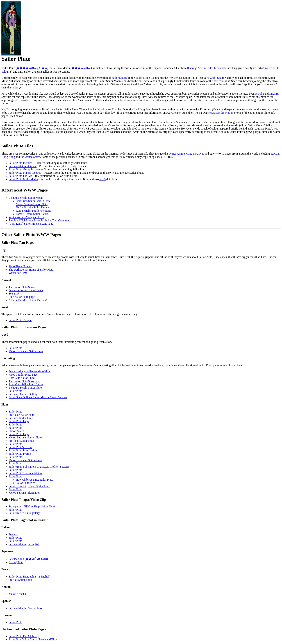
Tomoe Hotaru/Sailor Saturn (32, 214)
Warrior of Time (18, 273)
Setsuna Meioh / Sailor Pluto (25, 608)
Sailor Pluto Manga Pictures (25, 173)
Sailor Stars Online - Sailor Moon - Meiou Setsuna (38, 397)
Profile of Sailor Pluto (21, 441)
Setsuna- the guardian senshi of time (29, 371)
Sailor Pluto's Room (20, 447)
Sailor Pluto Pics (25, 483)
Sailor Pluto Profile (20, 454)
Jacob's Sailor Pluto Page (23, 375)
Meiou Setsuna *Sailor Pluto (25, 437)
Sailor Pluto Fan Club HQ (24, 636)
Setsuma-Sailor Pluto (21, 418)
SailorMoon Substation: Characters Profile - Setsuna (39, 467)
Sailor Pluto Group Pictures (25, 169)
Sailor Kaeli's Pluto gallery (24, 513)
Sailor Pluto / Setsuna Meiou (25, 473)
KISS (103, 179)
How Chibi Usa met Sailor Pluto (35, 480)
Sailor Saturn (119, 78)
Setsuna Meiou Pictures (23, 166)
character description (221, 113)
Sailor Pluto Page (19, 421)
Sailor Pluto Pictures (21, 163)
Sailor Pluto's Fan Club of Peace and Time (33, 639)
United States (33, 157)
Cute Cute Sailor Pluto (22, 378)
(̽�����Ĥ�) (81, 68)
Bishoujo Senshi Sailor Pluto (25, 388)
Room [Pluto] (17, 562)
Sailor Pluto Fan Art (21, 176)
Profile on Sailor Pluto (22, 415)
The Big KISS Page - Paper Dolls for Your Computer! (40, 220)
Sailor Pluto (15, 348)
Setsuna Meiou (17, 544)
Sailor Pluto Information (23, 450)
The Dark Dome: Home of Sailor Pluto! (31, 270)
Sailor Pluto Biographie (22, 577)
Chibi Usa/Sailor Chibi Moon (33, 201)
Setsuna (13, 534)
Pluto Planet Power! (20, 266)
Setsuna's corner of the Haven (26, 290)
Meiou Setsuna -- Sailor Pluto (26, 351)
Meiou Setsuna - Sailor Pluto (25, 460)
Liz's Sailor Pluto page (22, 297)
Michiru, (274, 94)
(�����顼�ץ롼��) (32, 68)
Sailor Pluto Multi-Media (23, 179)
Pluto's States (16, 431)
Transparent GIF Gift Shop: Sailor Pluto (32, 506)
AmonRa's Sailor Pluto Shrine (26, 384)
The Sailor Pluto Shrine (22, 287)
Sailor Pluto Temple (20, 320)
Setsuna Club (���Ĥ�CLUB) (28, 559)
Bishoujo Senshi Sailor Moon (204, 68)
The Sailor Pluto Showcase (24, 381)
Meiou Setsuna (17, 594)
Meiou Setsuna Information (24, 493)
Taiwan (275, 154)
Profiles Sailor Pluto (20, 580)
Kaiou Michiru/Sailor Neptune (33, 211)
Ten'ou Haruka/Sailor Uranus (33, 207)
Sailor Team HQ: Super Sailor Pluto (29, 486)
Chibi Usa (216, 78)
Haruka (259, 94)
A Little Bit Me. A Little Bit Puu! (28, 300)
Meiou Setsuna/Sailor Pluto (32, 204)
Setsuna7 (14, 294)
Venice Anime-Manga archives (186, 154)
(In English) (34, 544)
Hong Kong (8, 157)
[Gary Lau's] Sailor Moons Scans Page (31, 224)
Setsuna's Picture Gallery (23, 394)
